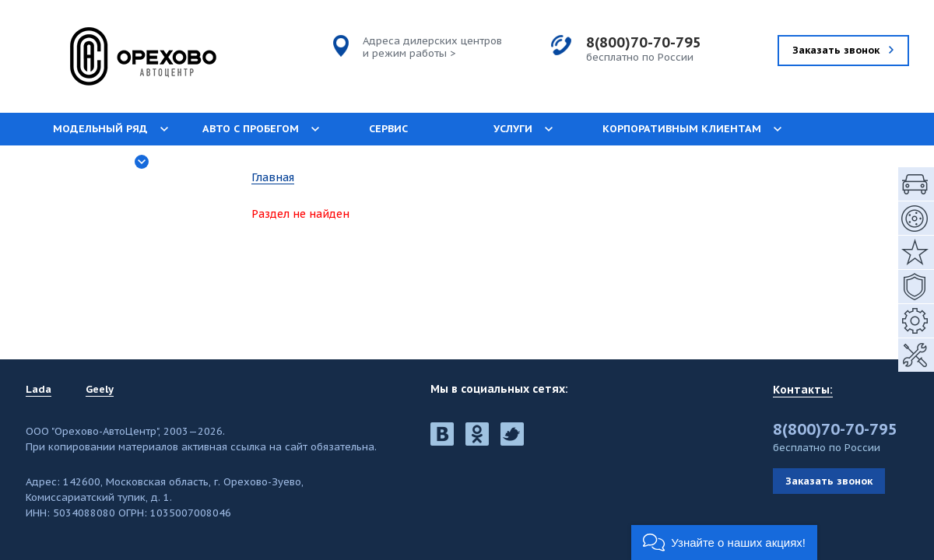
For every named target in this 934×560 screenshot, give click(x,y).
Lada (39, 390)
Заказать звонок (829, 481)
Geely (100, 390)
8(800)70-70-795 (644, 42)
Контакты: (803, 390)
